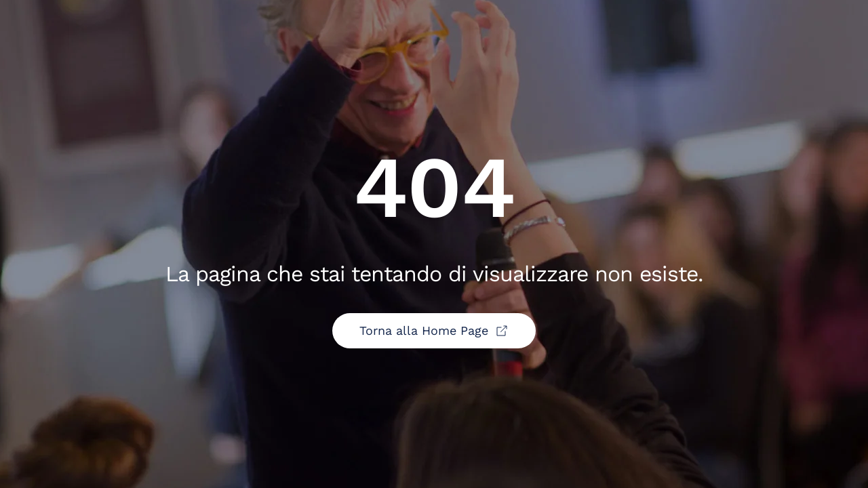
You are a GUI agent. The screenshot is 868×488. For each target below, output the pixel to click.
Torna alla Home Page (434, 330)
